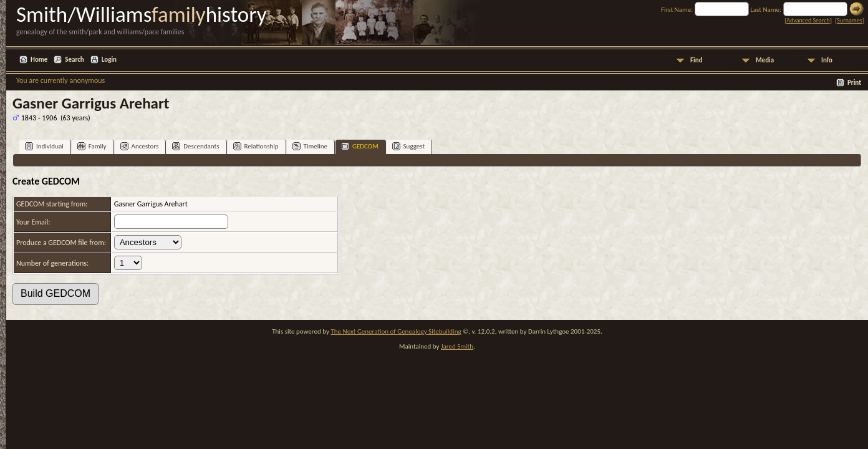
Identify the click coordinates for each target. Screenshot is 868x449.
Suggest (409, 146)
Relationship (256, 146)
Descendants (195, 146)
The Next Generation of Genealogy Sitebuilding (396, 331)
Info (827, 60)
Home (39, 60)
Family (92, 146)
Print (854, 83)
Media (765, 60)
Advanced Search (808, 20)
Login (109, 60)
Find (697, 60)
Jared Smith (457, 346)
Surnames (849, 20)
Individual (44, 146)
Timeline (310, 146)
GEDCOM (360, 146)
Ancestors (140, 146)
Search (74, 60)
